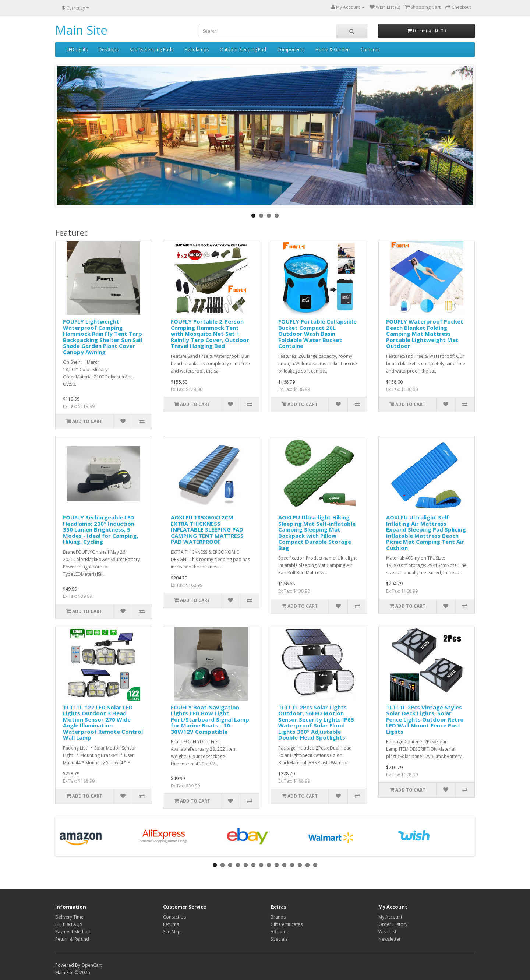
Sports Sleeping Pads (151, 50)
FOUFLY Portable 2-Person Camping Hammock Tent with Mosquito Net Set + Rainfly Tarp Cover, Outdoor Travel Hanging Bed (210, 334)
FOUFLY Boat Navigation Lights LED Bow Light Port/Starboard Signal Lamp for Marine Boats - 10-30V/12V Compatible (210, 719)
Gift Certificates (287, 924)
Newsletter (390, 939)
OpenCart (92, 965)
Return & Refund (72, 939)
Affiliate (278, 932)
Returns (171, 924)
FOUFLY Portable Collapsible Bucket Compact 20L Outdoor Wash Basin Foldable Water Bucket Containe (317, 334)
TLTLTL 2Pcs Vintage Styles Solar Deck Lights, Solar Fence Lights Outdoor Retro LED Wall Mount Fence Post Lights (425, 719)
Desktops (109, 50)
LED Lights (77, 50)
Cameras (370, 50)
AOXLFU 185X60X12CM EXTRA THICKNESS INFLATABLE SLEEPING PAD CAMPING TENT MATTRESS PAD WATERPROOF (207, 529)
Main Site (81, 30)
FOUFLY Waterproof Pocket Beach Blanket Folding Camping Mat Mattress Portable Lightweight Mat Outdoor (425, 334)
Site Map (172, 932)
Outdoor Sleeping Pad (243, 50)
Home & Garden (333, 50)
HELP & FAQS (69, 924)
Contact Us (174, 917)
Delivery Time (69, 917)
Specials (279, 939)
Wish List (387, 932)
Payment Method (73, 932)
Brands (278, 917)
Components (291, 50)
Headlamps (197, 50)
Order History (393, 924)
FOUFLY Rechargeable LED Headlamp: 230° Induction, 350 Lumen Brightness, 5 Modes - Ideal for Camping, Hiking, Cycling (100, 529)
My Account (390, 917)
